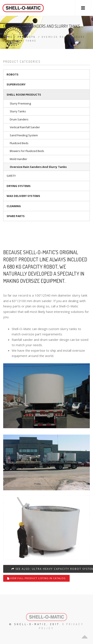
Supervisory (16, 84)
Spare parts (16, 216)
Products (27, 37)
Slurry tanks (18, 111)
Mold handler (18, 159)
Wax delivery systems (23, 196)
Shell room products (24, 95)
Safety (11, 176)
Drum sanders (19, 119)
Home (8, 37)
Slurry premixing (20, 103)
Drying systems (19, 186)
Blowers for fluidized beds (27, 151)
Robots (13, 74)
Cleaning (14, 206)
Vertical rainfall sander (25, 127)
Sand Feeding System (24, 135)
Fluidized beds (19, 143)
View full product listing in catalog (36, 578)
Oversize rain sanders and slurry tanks (38, 167)
